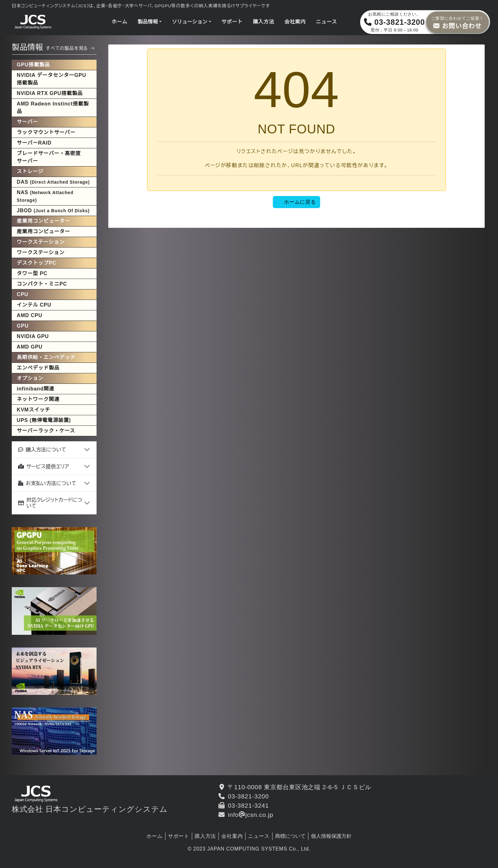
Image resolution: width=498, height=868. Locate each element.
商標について (290, 836)
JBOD (53, 210)
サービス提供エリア (44, 467)
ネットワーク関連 (38, 399)
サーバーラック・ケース (46, 431)
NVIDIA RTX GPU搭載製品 (50, 93)
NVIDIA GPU (33, 336)
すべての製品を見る (70, 48)
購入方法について (42, 450)
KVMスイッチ (34, 410)
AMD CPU (30, 315)
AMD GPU (30, 347)
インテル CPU (34, 305)
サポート (232, 22)
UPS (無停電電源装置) (44, 420)
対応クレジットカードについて (50, 503)
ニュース (326, 22)
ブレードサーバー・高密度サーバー (49, 157)
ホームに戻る (296, 202)
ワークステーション (41, 252)
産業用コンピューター (44, 231)
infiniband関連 (36, 389)
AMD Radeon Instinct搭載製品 (53, 108)
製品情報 (148, 22)
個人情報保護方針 (331, 836)
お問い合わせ (458, 22)
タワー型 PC (32, 273)
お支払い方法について (47, 483)
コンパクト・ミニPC (42, 284)
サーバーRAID (34, 143)
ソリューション (190, 22)
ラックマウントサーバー (46, 132)
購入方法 (263, 22)
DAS (53, 182)
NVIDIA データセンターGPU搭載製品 (51, 79)
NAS (45, 196)
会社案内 (295, 22)
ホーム (119, 22)
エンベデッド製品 (38, 368)
